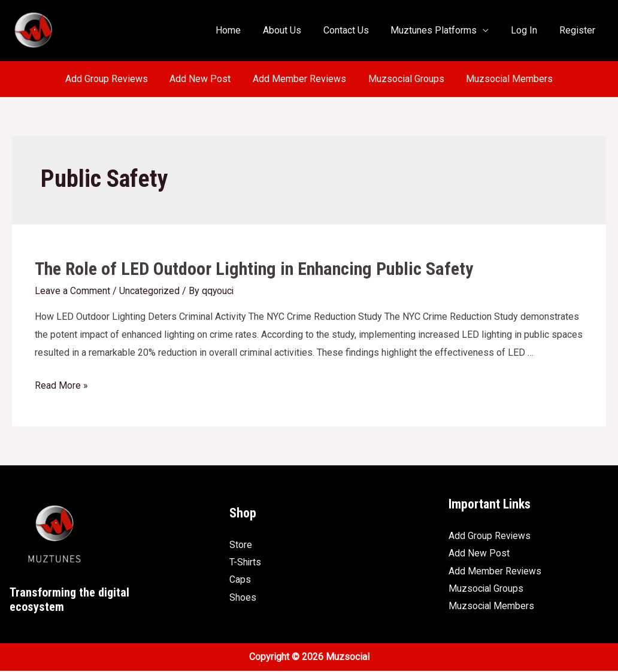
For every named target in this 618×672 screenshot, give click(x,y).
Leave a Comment (72, 291)
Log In (528, 30)
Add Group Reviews (112, 79)
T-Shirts (246, 562)
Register (578, 30)
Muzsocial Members (504, 79)
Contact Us (356, 30)
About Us (295, 30)
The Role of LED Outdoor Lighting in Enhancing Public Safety (254, 269)
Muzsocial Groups (403, 79)
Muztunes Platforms (441, 30)
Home (244, 30)
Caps (240, 580)
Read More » (61, 385)
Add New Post (203, 79)
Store (241, 544)
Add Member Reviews (299, 79)
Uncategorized (150, 291)
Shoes (243, 597)
